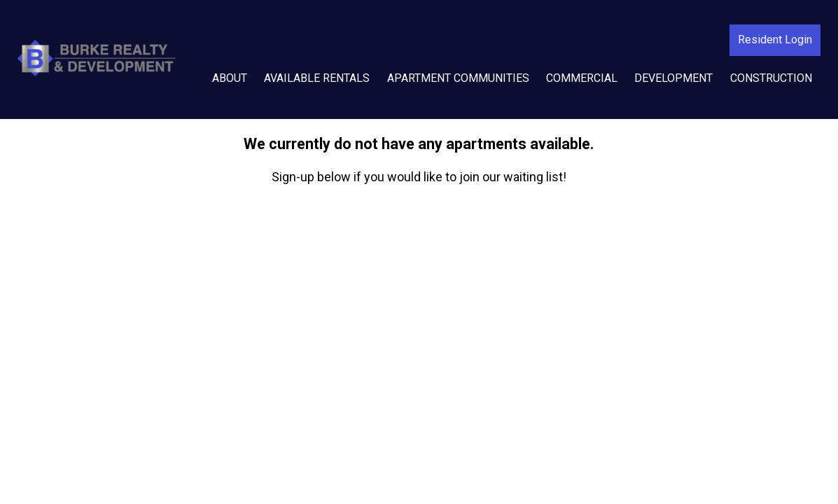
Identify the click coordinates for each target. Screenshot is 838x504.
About (230, 78)
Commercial (582, 78)
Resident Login (775, 40)
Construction (771, 78)
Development (673, 78)
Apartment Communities (458, 78)
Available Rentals (317, 78)
